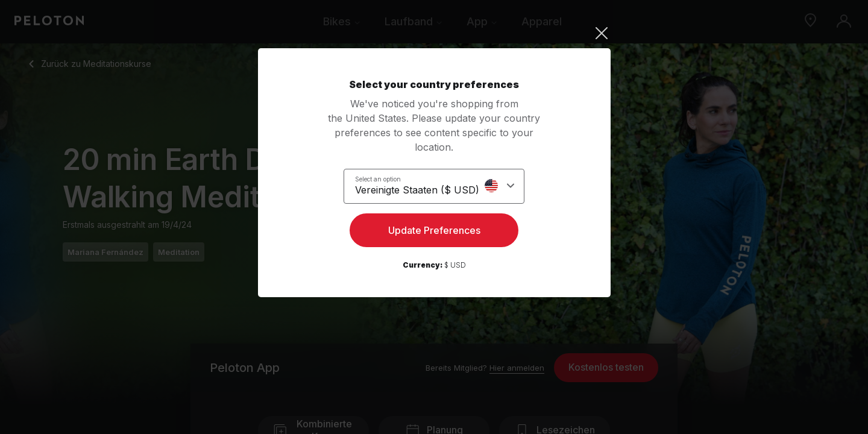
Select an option (385, 178)
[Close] (434, 33)
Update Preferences (434, 233)
